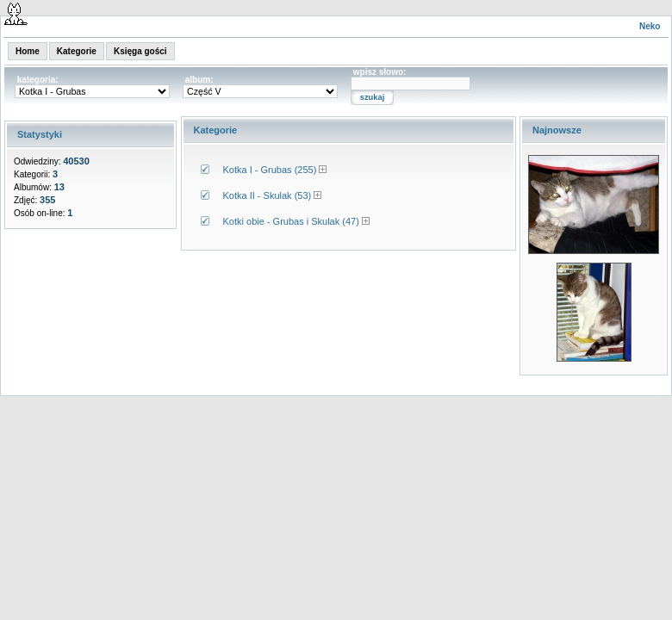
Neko (650, 26)
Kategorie (77, 51)
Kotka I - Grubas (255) (270, 170)
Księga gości (140, 51)
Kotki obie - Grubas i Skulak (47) (291, 221)
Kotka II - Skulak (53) (268, 195)
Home (28, 51)
